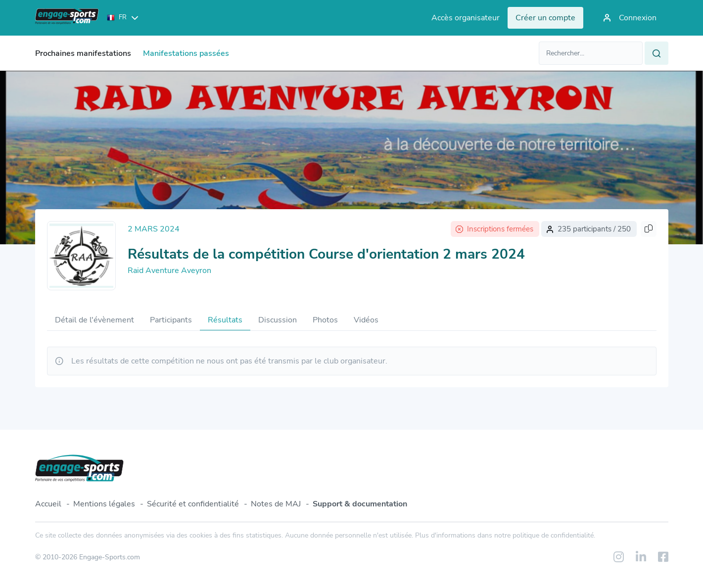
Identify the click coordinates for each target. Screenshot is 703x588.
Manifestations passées (186, 53)
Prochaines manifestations (83, 53)
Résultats (225, 320)
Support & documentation (360, 504)
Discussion (278, 320)
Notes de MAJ (276, 504)
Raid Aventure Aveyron (169, 271)
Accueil (48, 504)
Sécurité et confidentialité (193, 504)
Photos (325, 320)
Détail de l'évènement (94, 320)
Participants (171, 320)
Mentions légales (104, 504)
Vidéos (366, 320)
